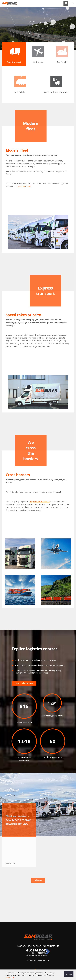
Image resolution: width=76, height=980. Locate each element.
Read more (10, 813)
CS (72, 3)
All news (38, 829)
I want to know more (24, 683)
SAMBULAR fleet (24, 186)
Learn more (10, 977)
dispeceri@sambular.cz (40, 501)
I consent (69, 974)
